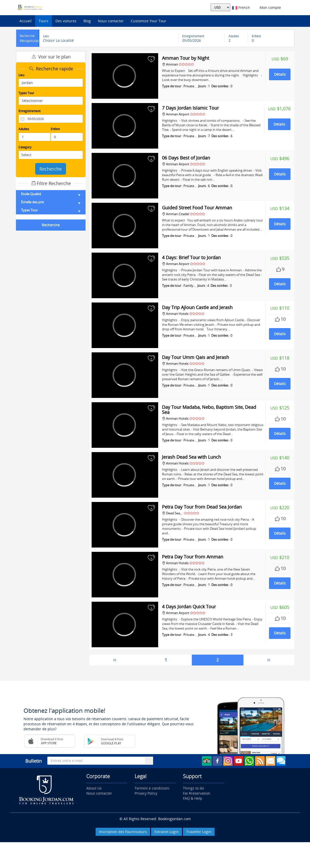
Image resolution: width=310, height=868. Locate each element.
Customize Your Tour (149, 21)
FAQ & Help (193, 798)
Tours (44, 21)
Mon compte (269, 7)
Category (25, 147)
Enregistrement (29, 111)
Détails (280, 74)
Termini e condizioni (152, 788)
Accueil (26, 21)
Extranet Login (167, 832)
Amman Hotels (175, 314)
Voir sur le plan (51, 57)
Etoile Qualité (51, 194)
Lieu (21, 75)
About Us (94, 788)
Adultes (24, 129)
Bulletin (34, 761)
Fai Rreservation (197, 793)
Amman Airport (175, 114)
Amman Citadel (175, 214)
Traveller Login (199, 832)
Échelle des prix (51, 202)
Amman (170, 64)
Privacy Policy (146, 793)
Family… (190, 286)
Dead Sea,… (172, 513)
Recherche (51, 169)
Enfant (55, 129)
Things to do (193, 788)
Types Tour (26, 93)
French (241, 7)
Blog (87, 21)
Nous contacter (111, 21)
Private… (190, 86)
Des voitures (66, 21)
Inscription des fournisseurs (123, 832)
